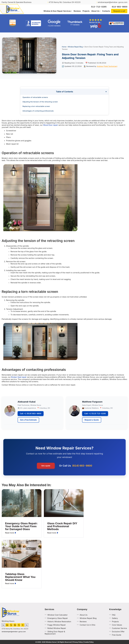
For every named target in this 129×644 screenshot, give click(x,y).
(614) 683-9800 (82, 466)
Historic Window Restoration (59, 622)
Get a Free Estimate (28, 420)
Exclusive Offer (118, 632)
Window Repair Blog (75, 47)
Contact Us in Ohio (87, 625)
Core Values (117, 625)
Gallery (115, 618)
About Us (95, 11)
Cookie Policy (89, 642)
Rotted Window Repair (57, 628)
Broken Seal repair (19, 377)
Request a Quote (92, 420)
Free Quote (117, 635)
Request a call (119, 11)
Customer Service (119, 628)
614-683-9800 (120, 7)
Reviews (77, 11)
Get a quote (46, 466)
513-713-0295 (99, 7)
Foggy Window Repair (57, 625)
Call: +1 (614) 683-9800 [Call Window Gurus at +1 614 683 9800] (31, 414)
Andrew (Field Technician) (107, 66)
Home (64, 47)
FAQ (114, 615)
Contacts (106, 11)
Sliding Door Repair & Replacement (55, 633)
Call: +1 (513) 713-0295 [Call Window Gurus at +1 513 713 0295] (95, 414)
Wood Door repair (50, 125)
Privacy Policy (78, 642)
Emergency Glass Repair (58, 618)
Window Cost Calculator (58, 615)
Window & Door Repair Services (57, 11)
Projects (86, 11)
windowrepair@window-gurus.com (112, 2)
